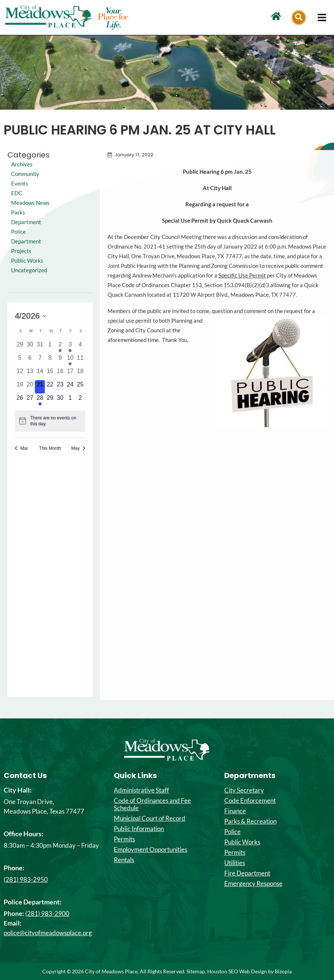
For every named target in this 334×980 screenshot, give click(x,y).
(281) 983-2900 (47, 913)
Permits (124, 839)
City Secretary (244, 790)
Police (232, 832)
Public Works (27, 261)
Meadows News (30, 203)
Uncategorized (29, 270)
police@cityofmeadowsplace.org (48, 933)
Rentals (124, 860)
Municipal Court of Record (150, 818)
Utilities (235, 863)
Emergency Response (253, 884)
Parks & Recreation (250, 821)
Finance (235, 811)
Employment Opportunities (151, 850)
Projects (21, 251)
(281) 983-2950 (26, 879)
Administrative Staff (141, 790)
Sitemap (196, 971)
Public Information (139, 829)
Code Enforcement (250, 801)
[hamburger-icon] (322, 17)
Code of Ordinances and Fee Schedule (152, 804)
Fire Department (247, 873)
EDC (17, 193)
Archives (22, 164)
